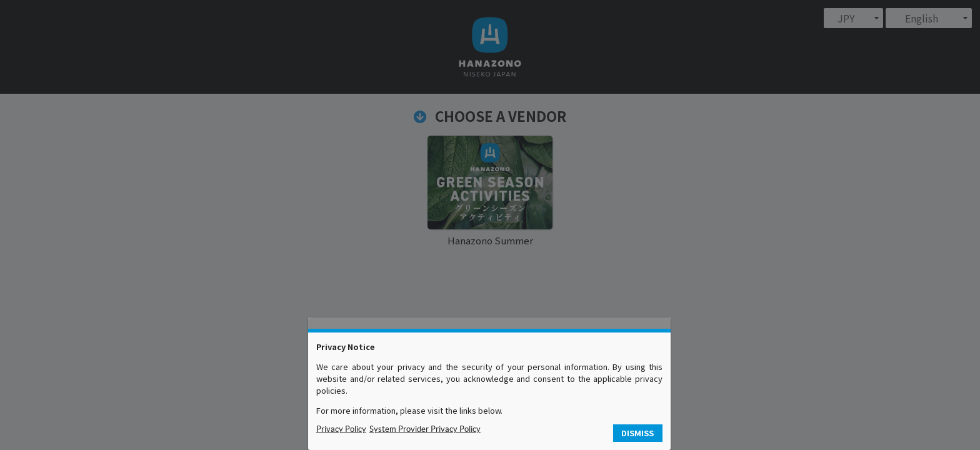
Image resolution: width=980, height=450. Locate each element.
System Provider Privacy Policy (425, 429)
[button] (638, 433)
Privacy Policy (341, 429)
